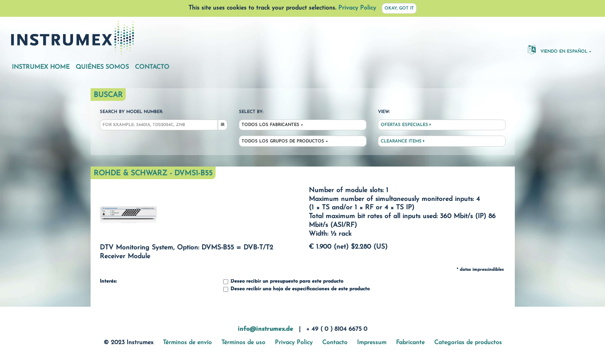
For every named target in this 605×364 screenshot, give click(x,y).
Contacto (152, 67)
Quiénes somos (102, 67)
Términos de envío (187, 343)
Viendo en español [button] (558, 49)
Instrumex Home (41, 67)
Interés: (108, 281)
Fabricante (410, 343)
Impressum (372, 343)
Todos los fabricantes (270, 125)
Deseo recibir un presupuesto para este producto (283, 282)
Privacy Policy (357, 8)
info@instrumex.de (265, 329)
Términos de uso (243, 343)
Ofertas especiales (406, 125)
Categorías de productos (468, 343)
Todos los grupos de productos (283, 142)
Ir (222, 125)
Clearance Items (403, 141)
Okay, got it (399, 9)
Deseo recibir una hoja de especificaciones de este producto (296, 289)
